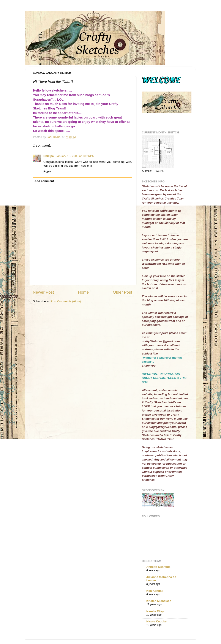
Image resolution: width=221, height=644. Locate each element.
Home (83, 292)
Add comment (44, 181)
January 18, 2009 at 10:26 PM (75, 156)
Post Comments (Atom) (66, 301)
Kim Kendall (155, 591)
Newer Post (43, 292)
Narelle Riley (155, 611)
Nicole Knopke (156, 621)
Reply (47, 172)
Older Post (122, 292)
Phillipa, (49, 156)
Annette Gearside (158, 567)
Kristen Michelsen (159, 601)
